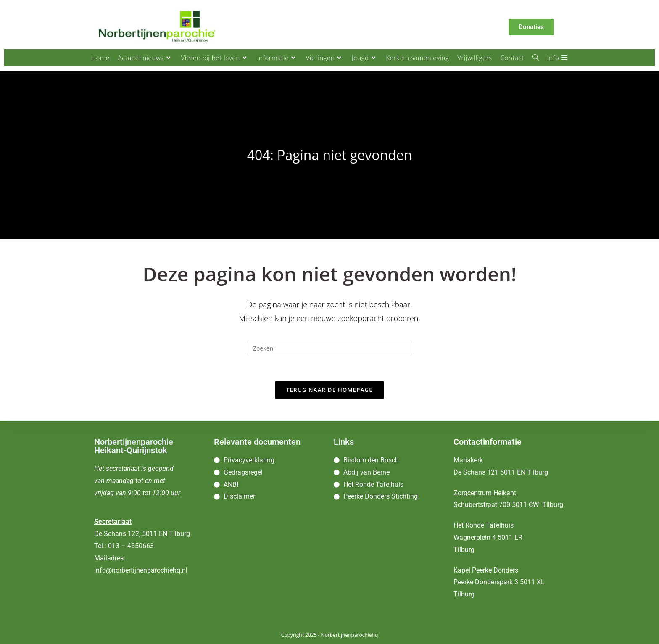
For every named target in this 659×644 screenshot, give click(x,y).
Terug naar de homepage (329, 391)
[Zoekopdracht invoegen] (329, 348)
